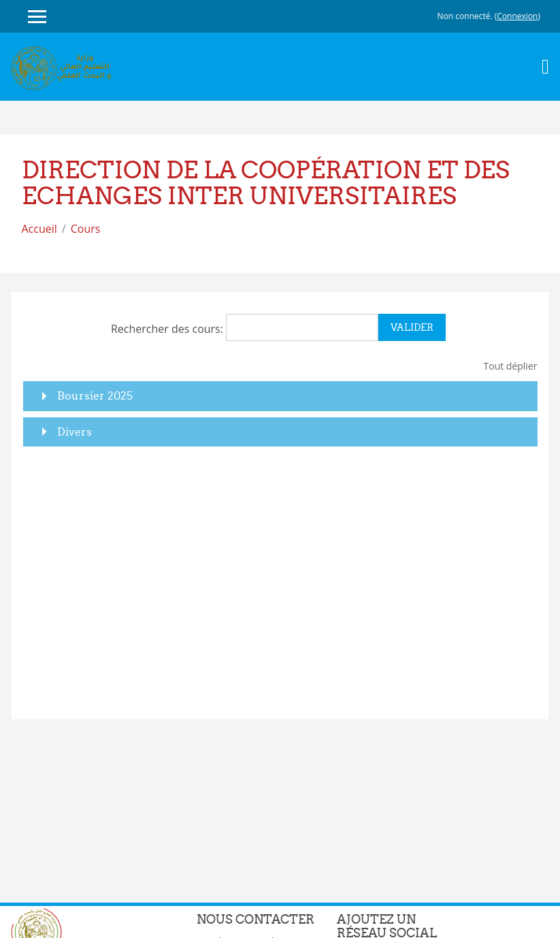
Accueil (39, 229)
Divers (75, 432)
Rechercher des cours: (168, 329)
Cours (86, 229)
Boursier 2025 (95, 395)
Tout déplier (511, 366)
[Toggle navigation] (545, 67)
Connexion (517, 16)
